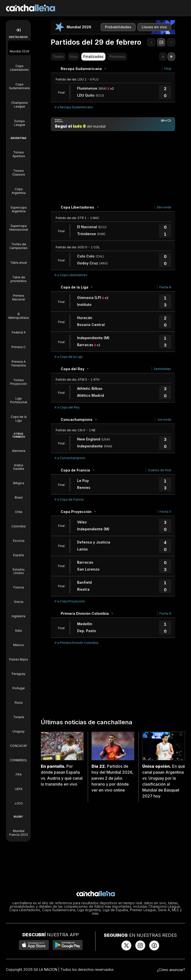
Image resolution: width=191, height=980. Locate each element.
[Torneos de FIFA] (19, 771)
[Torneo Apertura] (19, 151)
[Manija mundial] (113, 124)
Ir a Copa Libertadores (71, 275)
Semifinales (162, 369)
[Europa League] (19, 119)
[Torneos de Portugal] (19, 685)
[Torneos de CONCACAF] (19, 742)
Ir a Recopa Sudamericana (74, 107)
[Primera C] (19, 344)
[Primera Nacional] (19, 294)
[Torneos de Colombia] (19, 523)
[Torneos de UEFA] (19, 786)
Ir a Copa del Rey (67, 407)
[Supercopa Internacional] (19, 224)
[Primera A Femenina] (19, 360)
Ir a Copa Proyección (70, 601)
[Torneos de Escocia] (19, 537)
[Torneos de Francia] (19, 584)
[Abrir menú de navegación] (18, 30)
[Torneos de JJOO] (19, 800)
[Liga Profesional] (19, 397)
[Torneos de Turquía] (19, 714)
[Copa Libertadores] (19, 64)
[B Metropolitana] (19, 312)
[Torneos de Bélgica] (19, 480)
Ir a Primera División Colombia (76, 643)
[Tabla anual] (19, 259)
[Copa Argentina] (19, 187)
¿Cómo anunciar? (171, 970)
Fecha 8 (165, 287)
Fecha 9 (165, 613)
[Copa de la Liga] (19, 415)
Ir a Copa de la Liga (69, 357)
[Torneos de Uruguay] (19, 728)
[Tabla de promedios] (19, 276)
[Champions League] (19, 101)
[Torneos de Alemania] (19, 447)
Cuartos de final (160, 470)
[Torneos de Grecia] (19, 598)
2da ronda (164, 207)
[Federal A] (19, 329)
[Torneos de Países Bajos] (19, 656)
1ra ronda (164, 419)
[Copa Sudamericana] (19, 83)
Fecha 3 (165, 512)
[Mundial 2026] (19, 48)
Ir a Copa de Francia (69, 499)
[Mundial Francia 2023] (19, 829)
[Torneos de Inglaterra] (19, 613)
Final (168, 69)
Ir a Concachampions (70, 458)
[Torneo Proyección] (19, 378)
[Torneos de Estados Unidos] (19, 568)
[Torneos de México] (19, 642)
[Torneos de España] (19, 552)
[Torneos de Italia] (19, 627)
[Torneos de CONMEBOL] (19, 757)
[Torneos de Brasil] (19, 494)
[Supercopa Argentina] (19, 206)
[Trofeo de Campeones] (19, 243)
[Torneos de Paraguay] (19, 670)
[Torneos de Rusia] (19, 699)
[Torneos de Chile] (19, 508)
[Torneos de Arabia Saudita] (19, 464)
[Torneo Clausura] (19, 169)
